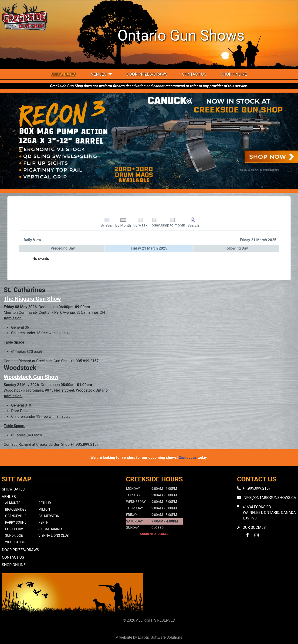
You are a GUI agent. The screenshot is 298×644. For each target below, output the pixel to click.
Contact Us (194, 74)
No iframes (225, 595)
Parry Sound (16, 522)
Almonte (13, 503)
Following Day (236, 248)
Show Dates (64, 74)
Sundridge (14, 536)
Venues (99, 74)
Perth (43, 522)
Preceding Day (63, 248)
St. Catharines (51, 529)
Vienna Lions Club (54, 536)
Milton (44, 509)
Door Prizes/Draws (147, 74)
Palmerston (49, 516)
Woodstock (15, 542)
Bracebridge (16, 509)
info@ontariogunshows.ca (269, 498)
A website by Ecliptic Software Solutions (149, 637)
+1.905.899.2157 (257, 488)
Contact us (188, 458)
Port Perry (14, 529)
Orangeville (16, 516)
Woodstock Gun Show (31, 377)
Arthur (45, 503)
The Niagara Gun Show (32, 299)
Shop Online (234, 74)
